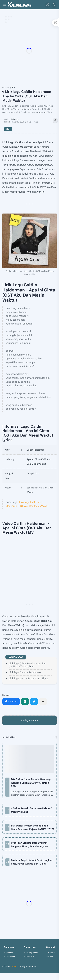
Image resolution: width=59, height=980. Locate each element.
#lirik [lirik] (8, 129)
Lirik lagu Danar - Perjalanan (25, 673)
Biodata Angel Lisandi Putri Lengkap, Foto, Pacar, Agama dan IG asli (32, 862)
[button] (48, 5)
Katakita (14, 967)
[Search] (54, 5)
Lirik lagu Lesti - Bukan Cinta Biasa (28, 679)
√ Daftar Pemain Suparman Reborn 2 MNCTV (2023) (32, 810)
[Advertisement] (29, 51)
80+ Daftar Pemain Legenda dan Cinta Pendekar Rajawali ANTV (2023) (33, 827)
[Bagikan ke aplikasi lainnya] (43, 701)
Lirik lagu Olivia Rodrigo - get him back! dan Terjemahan (27, 665)
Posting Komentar (30, 720)
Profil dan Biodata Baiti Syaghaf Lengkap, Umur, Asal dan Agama (30, 845)
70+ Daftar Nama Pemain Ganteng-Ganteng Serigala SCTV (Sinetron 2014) (31, 783)
